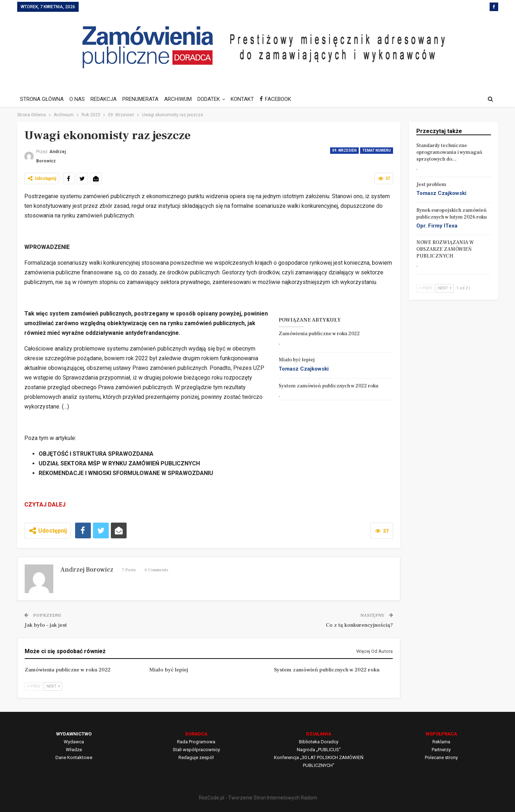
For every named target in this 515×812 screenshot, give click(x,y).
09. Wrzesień (344, 150)
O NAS (78, 99)
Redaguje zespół (196, 757)
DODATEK (214, 99)
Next (53, 686)
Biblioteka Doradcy (319, 742)
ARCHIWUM (182, 99)
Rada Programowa (196, 742)
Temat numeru (377, 150)
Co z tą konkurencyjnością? (359, 625)
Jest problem (431, 185)
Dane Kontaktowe (74, 757)
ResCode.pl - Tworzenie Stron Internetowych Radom (258, 798)
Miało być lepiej (297, 360)
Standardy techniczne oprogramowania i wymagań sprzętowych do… (449, 152)
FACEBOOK (283, 99)
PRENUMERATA (144, 99)
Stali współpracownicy (196, 750)
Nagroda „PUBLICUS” (319, 750)
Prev (34, 686)
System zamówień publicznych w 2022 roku (328, 386)
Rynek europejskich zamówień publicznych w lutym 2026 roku (452, 214)
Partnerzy (441, 750)
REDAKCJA (106, 99)
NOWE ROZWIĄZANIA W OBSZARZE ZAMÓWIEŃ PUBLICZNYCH (445, 249)
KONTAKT (249, 99)
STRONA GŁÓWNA (42, 99)
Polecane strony (441, 757)
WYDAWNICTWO (74, 734)
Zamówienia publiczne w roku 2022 (319, 334)
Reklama (441, 742)
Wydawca (74, 742)
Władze (74, 750)
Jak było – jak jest (46, 625)
